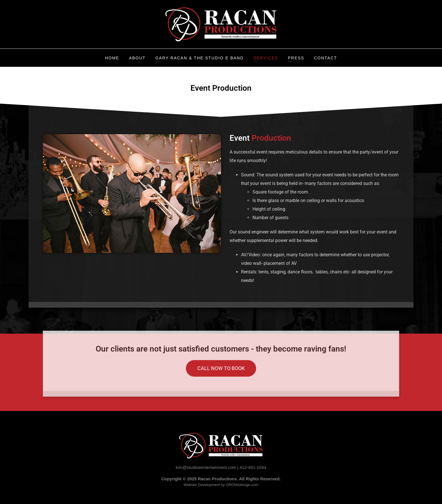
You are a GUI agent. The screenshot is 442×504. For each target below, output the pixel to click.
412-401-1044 (253, 467)
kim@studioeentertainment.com (206, 467)
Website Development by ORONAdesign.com (221, 485)
